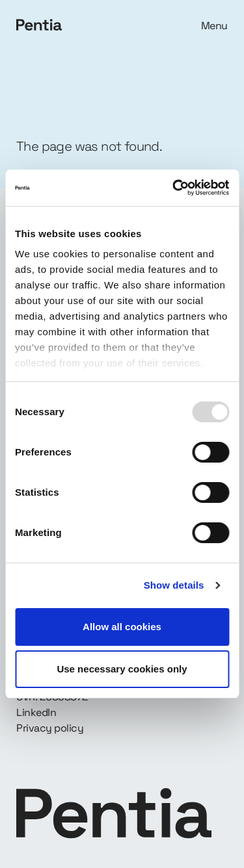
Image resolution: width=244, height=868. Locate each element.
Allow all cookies (122, 627)
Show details (174, 585)
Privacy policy (50, 728)
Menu (214, 26)
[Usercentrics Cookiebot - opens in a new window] (174, 188)
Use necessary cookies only (122, 669)
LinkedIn (36, 712)
